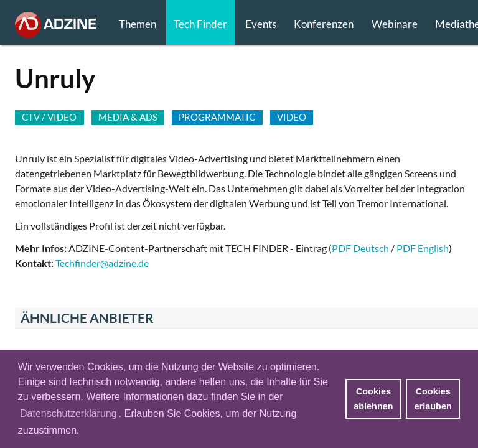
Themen (138, 24)
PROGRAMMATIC (217, 117)
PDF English (423, 248)
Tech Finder (200, 24)
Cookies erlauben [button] (433, 399)
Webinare (395, 24)
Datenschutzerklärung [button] (68, 413)
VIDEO (292, 117)
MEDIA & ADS (128, 117)
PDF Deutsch (360, 248)
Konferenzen (324, 24)
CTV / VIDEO (49, 117)
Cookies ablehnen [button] (373, 399)
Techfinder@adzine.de (102, 263)
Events (261, 24)
